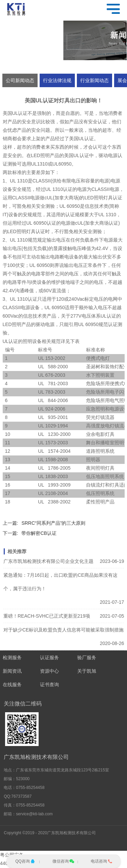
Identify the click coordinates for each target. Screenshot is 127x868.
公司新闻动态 (20, 80)
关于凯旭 (87, 671)
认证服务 (49, 658)
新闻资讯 (12, 671)
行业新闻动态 (94, 80)
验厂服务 (87, 658)
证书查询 (49, 685)
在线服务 (12, 685)
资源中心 (49, 671)
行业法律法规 (57, 80)
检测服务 (12, 658)
